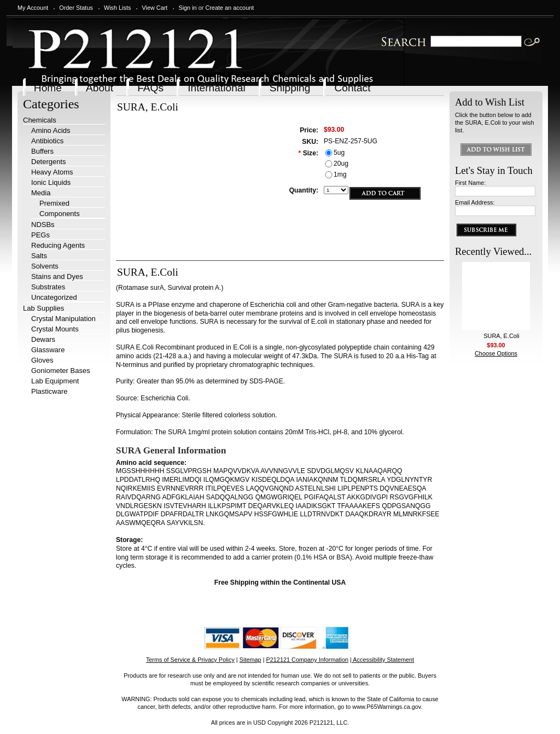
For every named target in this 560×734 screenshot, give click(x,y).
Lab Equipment (55, 381)
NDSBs (43, 225)
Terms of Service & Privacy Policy (190, 660)
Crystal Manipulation (63, 319)
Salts (39, 256)
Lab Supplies (43, 308)
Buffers (42, 151)
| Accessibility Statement (382, 660)
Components (60, 214)
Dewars (43, 339)
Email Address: (475, 202)
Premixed (54, 203)
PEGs (40, 235)
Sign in (187, 8)
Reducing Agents (58, 245)
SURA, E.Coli (501, 336)
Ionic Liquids (51, 182)
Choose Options (496, 353)
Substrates (48, 287)
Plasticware (49, 391)
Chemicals (40, 120)
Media (41, 193)
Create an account (229, 8)
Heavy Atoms (52, 172)
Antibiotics (47, 141)
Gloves (42, 360)
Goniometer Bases (61, 371)
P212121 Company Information (308, 660)
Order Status (76, 8)
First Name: (470, 183)
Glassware (48, 350)
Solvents (45, 266)
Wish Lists (118, 8)
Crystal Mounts (55, 329)
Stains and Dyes (57, 276)
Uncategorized (54, 297)
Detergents (49, 162)
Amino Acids (51, 130)
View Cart (154, 8)
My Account (33, 8)
